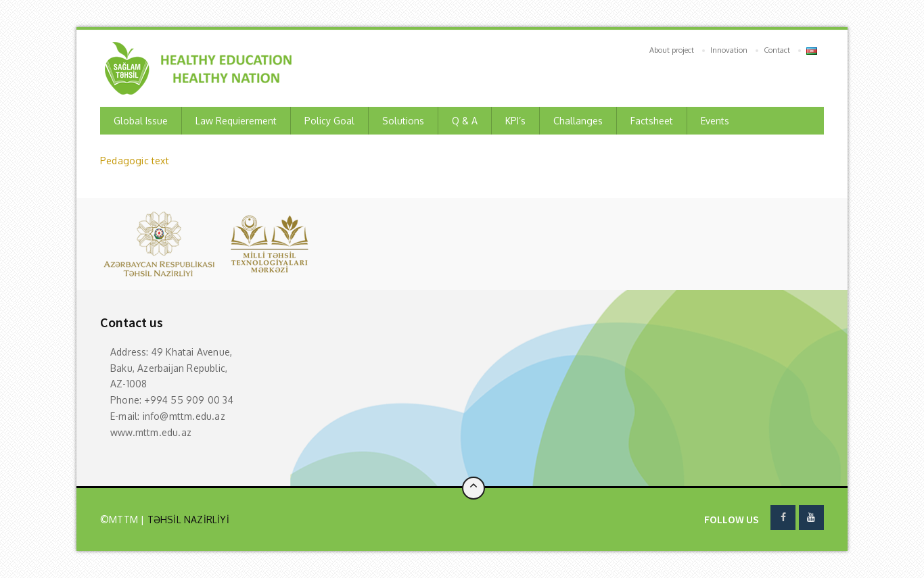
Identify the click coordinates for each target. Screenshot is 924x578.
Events (715, 121)
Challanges (578, 121)
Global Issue (141, 121)
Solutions (403, 121)
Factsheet (652, 121)
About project (672, 50)
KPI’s (515, 121)
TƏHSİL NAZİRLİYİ (186, 520)
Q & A (465, 121)
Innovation (729, 50)
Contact (777, 50)
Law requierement (236, 121)
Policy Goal (329, 121)
